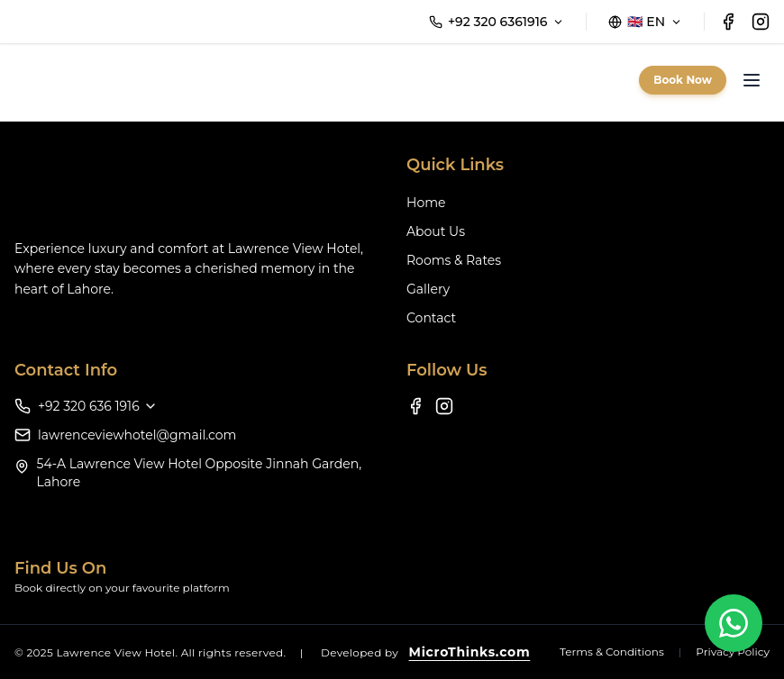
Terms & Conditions (612, 652)
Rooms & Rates (454, 260)
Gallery (428, 289)
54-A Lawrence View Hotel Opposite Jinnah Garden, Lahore (200, 473)
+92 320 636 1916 (98, 406)
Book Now (683, 80)
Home (426, 203)
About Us (436, 231)
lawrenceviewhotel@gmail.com (137, 435)
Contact (431, 318)
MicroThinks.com (470, 652)
